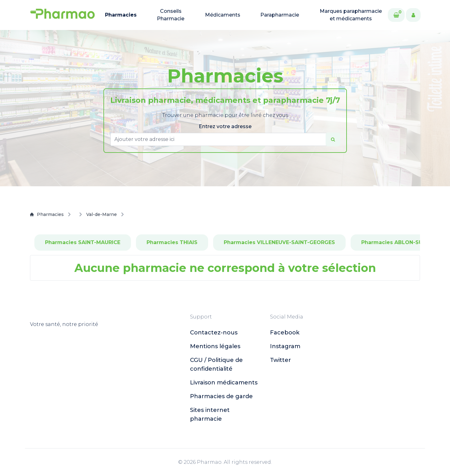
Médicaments (223, 15)
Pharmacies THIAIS (172, 242)
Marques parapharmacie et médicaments (351, 15)
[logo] (62, 15)
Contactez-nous (214, 333)
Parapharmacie (280, 15)
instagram (285, 346)
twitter (280, 360)
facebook (285, 333)
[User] (413, 15)
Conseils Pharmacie (171, 15)
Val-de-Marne (102, 214)
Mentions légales (215, 346)
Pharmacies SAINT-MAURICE (83, 242)
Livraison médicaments (224, 383)
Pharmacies (121, 15)
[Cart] (396, 15)
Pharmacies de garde (221, 396)
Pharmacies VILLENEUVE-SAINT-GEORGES (279, 242)
